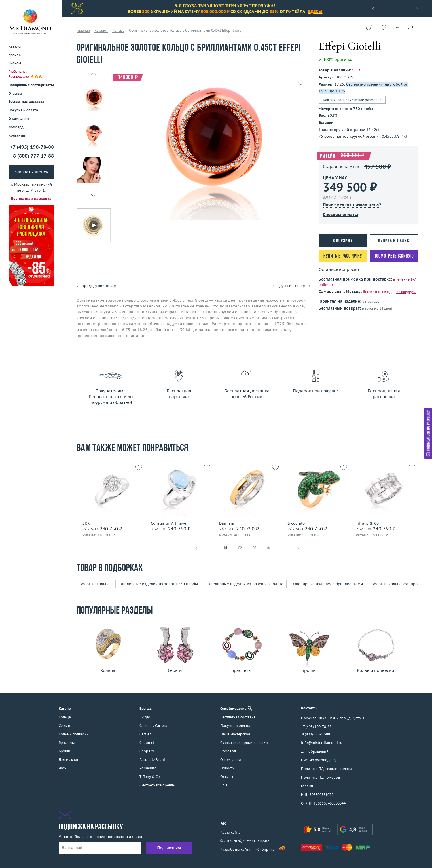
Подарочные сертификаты (31, 85)
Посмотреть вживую (394, 256)
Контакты (17, 135)
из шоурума (406, 292)
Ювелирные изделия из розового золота (245, 584)
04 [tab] (269, 548)
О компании (19, 119)
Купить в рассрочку (343, 256)
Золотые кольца (95, 584)
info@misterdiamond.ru (322, 743)
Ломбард (16, 127)
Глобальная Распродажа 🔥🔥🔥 (26, 74)
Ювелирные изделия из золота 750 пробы (158, 584)
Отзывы (15, 93)
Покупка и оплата (23, 110)
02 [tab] (240, 548)
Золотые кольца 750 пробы (397, 584)
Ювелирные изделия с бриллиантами (328, 584)
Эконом (15, 63)
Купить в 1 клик (394, 241)
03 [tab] (255, 548)
